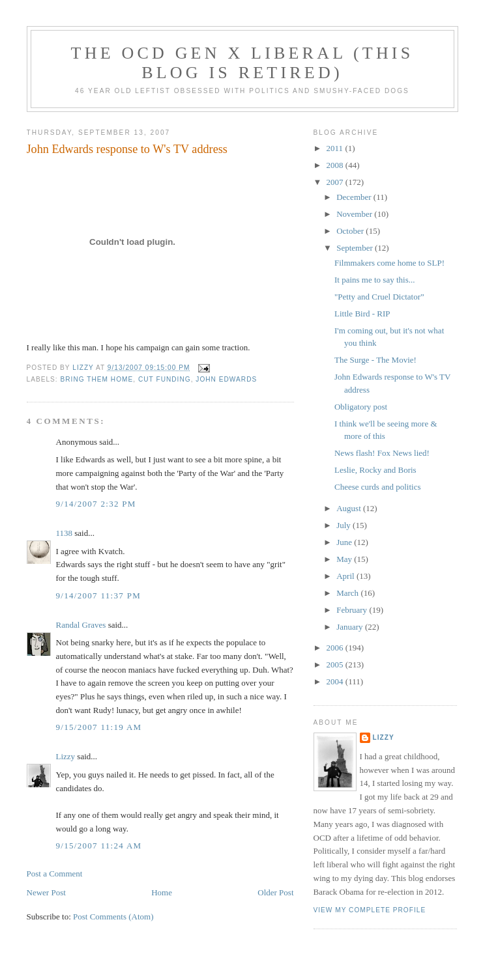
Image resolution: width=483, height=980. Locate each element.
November (355, 214)
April (346, 576)
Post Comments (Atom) (113, 917)
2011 (336, 148)
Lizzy (66, 756)
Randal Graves (81, 625)
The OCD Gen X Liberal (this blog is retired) (242, 63)
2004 (336, 681)
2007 (336, 182)
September (356, 248)
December (355, 197)
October (351, 231)
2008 (336, 165)
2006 (336, 648)
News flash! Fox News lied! (382, 453)
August (350, 508)
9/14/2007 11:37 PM (99, 595)
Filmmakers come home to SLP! (389, 263)
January (351, 627)
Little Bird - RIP (362, 314)
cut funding (165, 379)
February (353, 610)
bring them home (97, 379)
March (348, 593)
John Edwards (226, 379)
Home (162, 892)
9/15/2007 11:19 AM (99, 727)
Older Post (275, 892)
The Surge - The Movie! (375, 360)
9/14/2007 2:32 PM (96, 504)
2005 (336, 665)
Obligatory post (361, 407)
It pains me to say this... (375, 280)
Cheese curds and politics (378, 487)
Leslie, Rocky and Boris (375, 470)
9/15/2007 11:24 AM (99, 846)
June (345, 542)
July (344, 525)
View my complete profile (370, 910)
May (345, 559)
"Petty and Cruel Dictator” (379, 297)
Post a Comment (55, 874)
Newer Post (46, 892)
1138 (65, 533)
